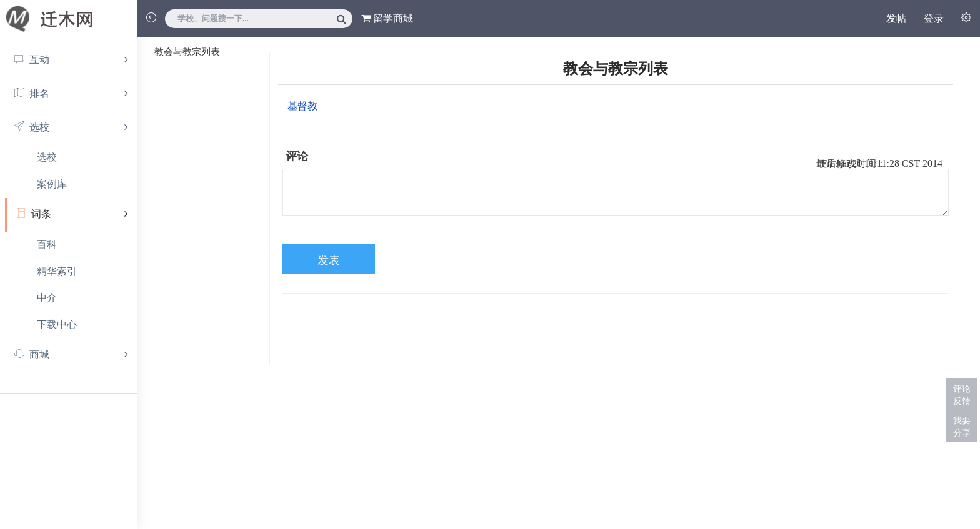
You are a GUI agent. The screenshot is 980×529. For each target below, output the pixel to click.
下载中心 (57, 324)
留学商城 (387, 18)
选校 (47, 157)
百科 (47, 245)
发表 (329, 260)
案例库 (52, 184)
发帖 (896, 18)
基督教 (302, 106)
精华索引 (57, 271)
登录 (934, 18)
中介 (47, 298)
